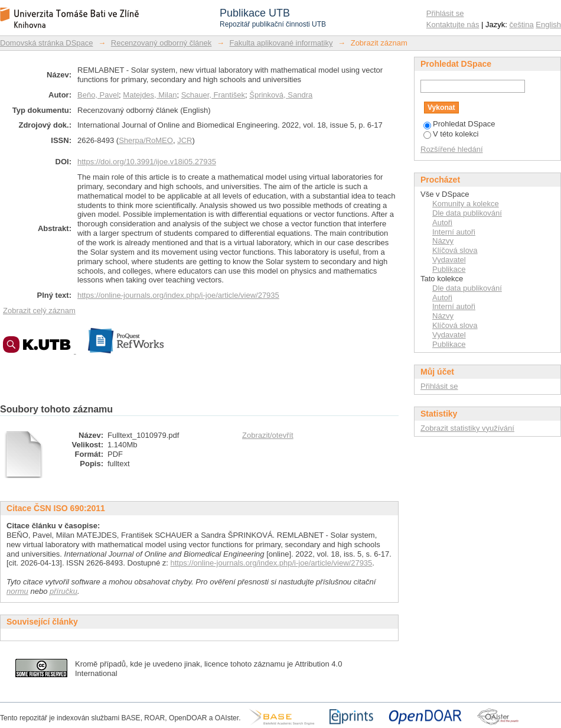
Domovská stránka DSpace (47, 43)
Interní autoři (454, 232)
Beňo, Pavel (98, 95)
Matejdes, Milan (150, 95)
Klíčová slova (455, 250)
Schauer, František (213, 95)
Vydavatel (449, 260)
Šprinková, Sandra (281, 95)
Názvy (443, 241)
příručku (63, 591)
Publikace (449, 269)
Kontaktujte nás (453, 25)
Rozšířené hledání (452, 149)
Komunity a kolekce (466, 204)
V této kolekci (451, 134)
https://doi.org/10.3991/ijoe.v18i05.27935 (147, 162)
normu (17, 591)
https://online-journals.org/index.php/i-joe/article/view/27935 (178, 295)
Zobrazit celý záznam (39, 311)
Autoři (442, 222)
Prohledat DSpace (459, 124)
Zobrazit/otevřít (268, 435)
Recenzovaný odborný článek (162, 43)
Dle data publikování (467, 213)
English (548, 25)
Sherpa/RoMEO (146, 140)
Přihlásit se (445, 13)
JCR (185, 140)
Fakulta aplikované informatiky (281, 43)
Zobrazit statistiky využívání (467, 428)
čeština (522, 25)
